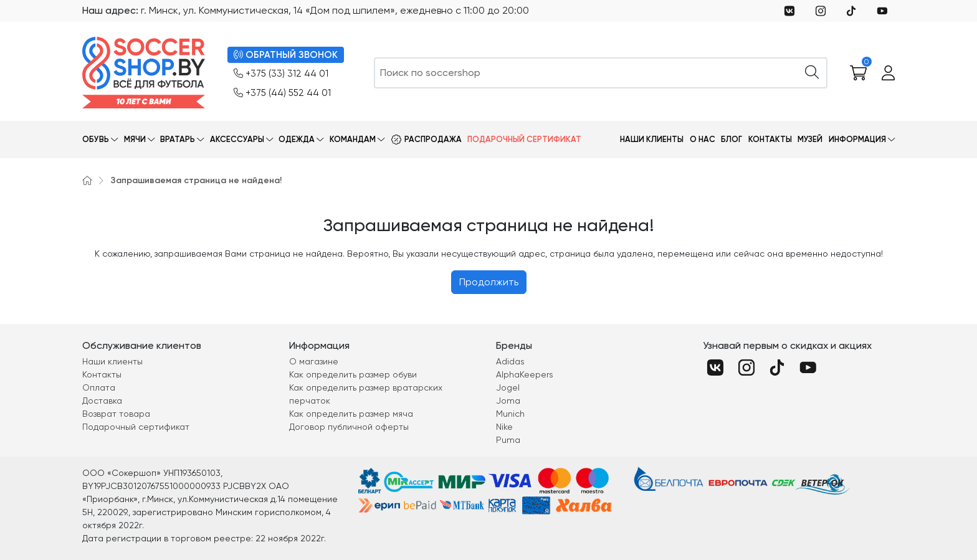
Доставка (102, 401)
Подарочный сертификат (524, 139)
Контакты (770, 139)
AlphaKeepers (525, 374)
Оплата (99, 387)
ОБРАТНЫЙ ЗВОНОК (286, 55)
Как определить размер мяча (351, 414)
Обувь (96, 139)
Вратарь (178, 139)
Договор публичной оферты (349, 427)
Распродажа (433, 139)
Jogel (508, 387)
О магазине (314, 361)
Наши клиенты (652, 139)
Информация (857, 139)
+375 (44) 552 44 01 (282, 93)
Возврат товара (116, 414)
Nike (504, 427)
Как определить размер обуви (353, 374)
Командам (353, 139)
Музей (810, 139)
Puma (508, 440)
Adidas (510, 361)
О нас (703, 139)
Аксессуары (237, 139)
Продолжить (489, 282)
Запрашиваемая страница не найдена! (196, 180)
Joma (508, 401)
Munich (510, 414)
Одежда (297, 139)
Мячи (135, 139)
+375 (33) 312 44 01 (281, 74)
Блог (732, 139)
